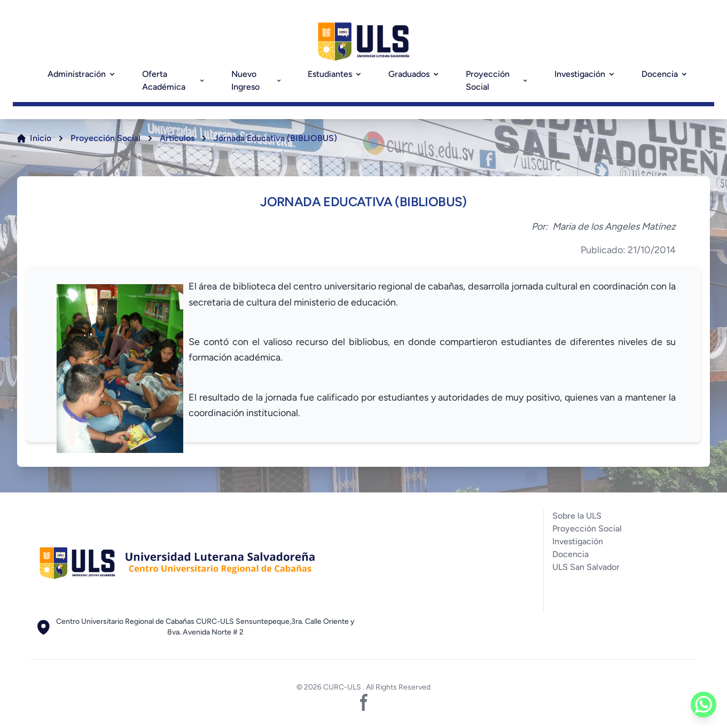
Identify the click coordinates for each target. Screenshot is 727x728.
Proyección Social (497, 80)
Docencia (665, 74)
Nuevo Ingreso (257, 80)
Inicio (41, 138)
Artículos (177, 138)
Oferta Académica (174, 80)
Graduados (414, 74)
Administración (82, 74)
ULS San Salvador (586, 567)
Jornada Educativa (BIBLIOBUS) (275, 138)
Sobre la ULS (577, 516)
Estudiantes (335, 74)
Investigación (585, 74)
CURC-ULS (343, 687)
